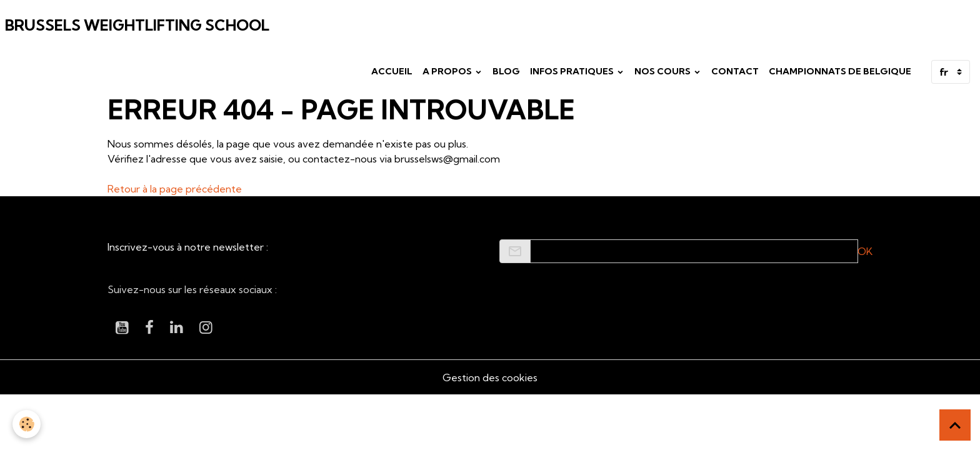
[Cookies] (27, 424)
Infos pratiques (573, 71)
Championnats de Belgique (840, 71)
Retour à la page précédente (175, 189)
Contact (735, 71)
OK (865, 251)
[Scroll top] (955, 425)
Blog (506, 71)
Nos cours (663, 71)
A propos (448, 71)
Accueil (392, 71)
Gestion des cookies (490, 377)
